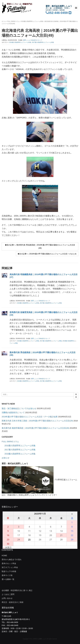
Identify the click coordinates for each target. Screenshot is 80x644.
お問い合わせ (7, 598)
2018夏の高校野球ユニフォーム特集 (20, 454)
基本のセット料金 (9, 563)
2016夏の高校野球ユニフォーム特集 (32, 21)
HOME (4, 556)
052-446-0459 (57, 13)
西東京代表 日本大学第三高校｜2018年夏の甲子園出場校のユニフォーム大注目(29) (37, 421)
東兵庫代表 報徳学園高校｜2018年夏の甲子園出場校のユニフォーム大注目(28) (35, 428)
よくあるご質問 (8, 594)
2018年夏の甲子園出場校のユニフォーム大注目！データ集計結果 (30, 417)
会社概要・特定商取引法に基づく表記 (17, 590)
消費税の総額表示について (13, 413)
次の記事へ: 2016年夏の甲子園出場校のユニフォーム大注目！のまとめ (47, 254)
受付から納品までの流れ (12, 560)
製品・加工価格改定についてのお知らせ (19, 409)
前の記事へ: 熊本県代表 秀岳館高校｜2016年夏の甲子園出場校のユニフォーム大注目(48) (40, 246)
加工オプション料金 (10, 567)
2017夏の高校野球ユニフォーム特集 (43, 42)
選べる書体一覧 (8, 579)
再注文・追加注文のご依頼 (13, 602)
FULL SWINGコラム (13, 21)
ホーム (4, 21)
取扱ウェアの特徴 (9, 571)
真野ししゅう (43, 639)
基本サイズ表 (7, 575)
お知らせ (6, 458)
